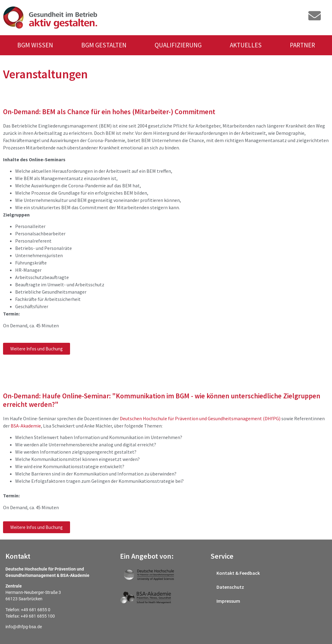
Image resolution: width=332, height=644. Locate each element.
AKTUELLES (246, 45)
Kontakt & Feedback (238, 573)
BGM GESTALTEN (104, 45)
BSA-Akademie (26, 426)
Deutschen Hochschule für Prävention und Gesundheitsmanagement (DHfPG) (200, 418)
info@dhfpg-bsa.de (24, 627)
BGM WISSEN (35, 45)
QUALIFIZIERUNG (178, 45)
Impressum (228, 601)
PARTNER (302, 45)
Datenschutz (230, 587)
